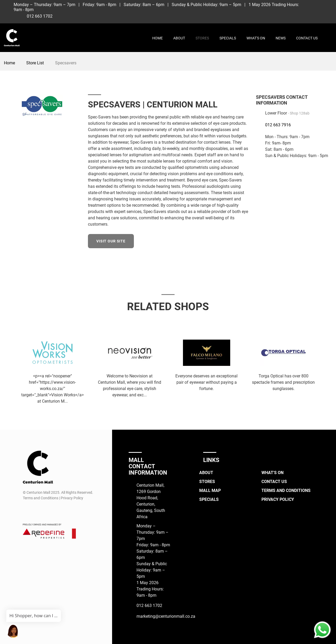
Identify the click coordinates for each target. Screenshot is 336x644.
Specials (228, 38)
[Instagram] (317, 6)
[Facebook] (308, 6)
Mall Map (210, 490)
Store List (35, 63)
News (281, 38)
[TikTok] (327, 6)
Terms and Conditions (286, 490)
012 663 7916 (278, 125)
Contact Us (307, 38)
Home (157, 38)
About (179, 38)
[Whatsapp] (317, 15)
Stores (202, 38)
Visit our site (111, 241)
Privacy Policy (278, 499)
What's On (256, 38)
